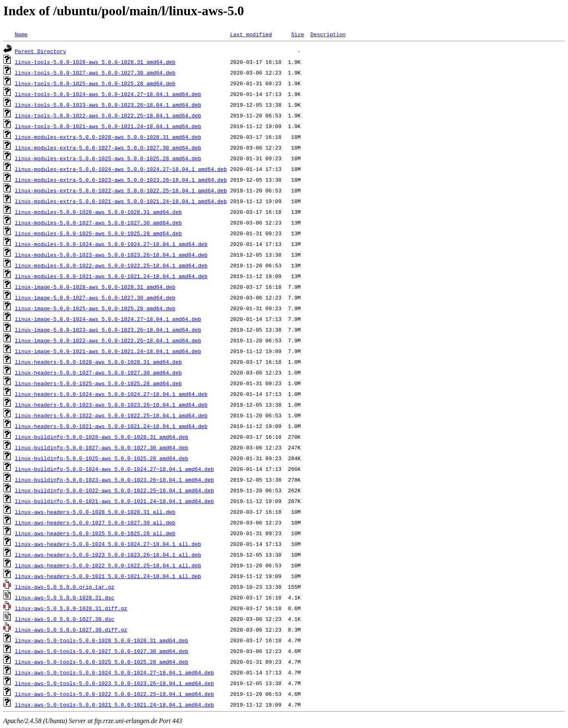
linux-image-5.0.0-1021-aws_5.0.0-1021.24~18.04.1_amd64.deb (108, 351)
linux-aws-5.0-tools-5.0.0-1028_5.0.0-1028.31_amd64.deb (102, 640)
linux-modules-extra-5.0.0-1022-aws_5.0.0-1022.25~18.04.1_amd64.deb (121, 190)
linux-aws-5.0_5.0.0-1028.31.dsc (65, 597)
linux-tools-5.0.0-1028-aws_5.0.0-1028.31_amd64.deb (95, 62)
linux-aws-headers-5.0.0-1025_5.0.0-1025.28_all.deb (95, 533)
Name (21, 34)
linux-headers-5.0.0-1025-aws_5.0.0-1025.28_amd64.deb (98, 383)
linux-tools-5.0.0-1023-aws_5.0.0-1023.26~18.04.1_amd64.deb (108, 105)
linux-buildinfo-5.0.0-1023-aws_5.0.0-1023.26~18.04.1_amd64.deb (115, 480)
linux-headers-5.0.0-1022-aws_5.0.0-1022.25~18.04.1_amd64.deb (111, 415)
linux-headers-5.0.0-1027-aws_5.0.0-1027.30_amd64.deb (98, 372)
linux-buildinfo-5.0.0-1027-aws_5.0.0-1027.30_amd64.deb (102, 447)
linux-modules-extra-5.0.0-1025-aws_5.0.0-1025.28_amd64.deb (108, 158)
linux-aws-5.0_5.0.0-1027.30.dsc (65, 619)
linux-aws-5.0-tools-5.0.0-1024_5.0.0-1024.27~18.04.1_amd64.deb (115, 672)
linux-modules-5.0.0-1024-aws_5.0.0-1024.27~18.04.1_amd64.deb (111, 244)
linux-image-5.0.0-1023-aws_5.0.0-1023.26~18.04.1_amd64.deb (108, 330)
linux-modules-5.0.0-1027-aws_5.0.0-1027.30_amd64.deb (98, 222)
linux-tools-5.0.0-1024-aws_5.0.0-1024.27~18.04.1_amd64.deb (108, 94)
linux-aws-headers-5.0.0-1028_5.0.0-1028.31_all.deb (95, 512)
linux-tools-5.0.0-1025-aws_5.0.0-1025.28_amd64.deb (95, 83)
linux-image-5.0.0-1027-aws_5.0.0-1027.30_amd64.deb (95, 297)
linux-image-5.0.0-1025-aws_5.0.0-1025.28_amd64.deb (95, 308)
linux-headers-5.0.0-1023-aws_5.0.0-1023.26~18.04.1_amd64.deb (111, 405)
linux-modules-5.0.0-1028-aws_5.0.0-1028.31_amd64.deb (98, 212)
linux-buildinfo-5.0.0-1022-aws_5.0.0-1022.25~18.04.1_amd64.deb (115, 490)
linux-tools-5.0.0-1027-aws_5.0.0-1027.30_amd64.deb (95, 73)
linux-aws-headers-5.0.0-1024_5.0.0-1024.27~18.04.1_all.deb (108, 544)
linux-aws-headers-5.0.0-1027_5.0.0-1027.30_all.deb (95, 522)
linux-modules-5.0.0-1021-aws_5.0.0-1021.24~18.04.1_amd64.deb (111, 276)
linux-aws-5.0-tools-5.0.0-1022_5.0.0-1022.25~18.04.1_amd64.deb (115, 694)
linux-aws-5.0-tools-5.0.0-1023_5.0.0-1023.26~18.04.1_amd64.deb (115, 683)
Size (298, 34)
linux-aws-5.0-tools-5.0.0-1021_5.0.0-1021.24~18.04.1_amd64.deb (115, 705)
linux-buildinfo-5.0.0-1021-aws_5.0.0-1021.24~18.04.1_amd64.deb (115, 501)
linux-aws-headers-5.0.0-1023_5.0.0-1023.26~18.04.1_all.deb (108, 555)
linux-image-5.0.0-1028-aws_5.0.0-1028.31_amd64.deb (95, 287)
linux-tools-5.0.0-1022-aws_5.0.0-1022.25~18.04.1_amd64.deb (108, 115)
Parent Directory (41, 51)
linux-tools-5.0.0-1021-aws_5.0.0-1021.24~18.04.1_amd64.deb (108, 126)
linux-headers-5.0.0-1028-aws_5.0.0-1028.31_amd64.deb (98, 362)
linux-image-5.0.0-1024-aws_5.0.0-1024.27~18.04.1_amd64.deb (108, 319)
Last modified (251, 34)
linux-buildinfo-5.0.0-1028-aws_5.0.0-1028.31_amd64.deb (102, 437)
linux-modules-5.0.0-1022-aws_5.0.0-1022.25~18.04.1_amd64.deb (111, 265)
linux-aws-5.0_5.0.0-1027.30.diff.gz (71, 630)
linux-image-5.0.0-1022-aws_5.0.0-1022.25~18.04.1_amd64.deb (108, 340)
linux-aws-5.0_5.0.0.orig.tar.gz (65, 587)
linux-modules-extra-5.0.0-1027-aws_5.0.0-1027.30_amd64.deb (108, 147)
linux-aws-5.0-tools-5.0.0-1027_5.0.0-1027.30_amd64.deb (102, 651)
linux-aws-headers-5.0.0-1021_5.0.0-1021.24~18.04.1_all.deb (108, 576)
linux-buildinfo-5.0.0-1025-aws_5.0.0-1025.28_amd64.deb (102, 458)
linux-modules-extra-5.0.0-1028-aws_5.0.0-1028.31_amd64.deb (108, 137)
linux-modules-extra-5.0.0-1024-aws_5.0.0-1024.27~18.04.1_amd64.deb (121, 169)
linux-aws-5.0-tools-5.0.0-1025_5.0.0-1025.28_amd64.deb (102, 662)
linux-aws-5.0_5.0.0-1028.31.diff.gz (71, 608)
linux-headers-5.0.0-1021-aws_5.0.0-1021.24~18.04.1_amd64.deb (111, 426)
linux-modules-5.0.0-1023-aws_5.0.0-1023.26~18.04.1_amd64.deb (111, 255)
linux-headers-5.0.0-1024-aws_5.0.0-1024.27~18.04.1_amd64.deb (111, 394)
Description (328, 34)
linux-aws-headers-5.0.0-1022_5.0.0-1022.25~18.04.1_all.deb (108, 565)
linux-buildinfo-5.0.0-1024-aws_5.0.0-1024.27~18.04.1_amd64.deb (115, 469)
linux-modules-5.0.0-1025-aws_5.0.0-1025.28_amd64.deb (98, 233)
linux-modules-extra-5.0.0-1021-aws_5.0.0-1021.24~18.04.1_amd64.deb (121, 201)
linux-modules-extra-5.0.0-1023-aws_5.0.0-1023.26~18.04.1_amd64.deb (121, 180)
